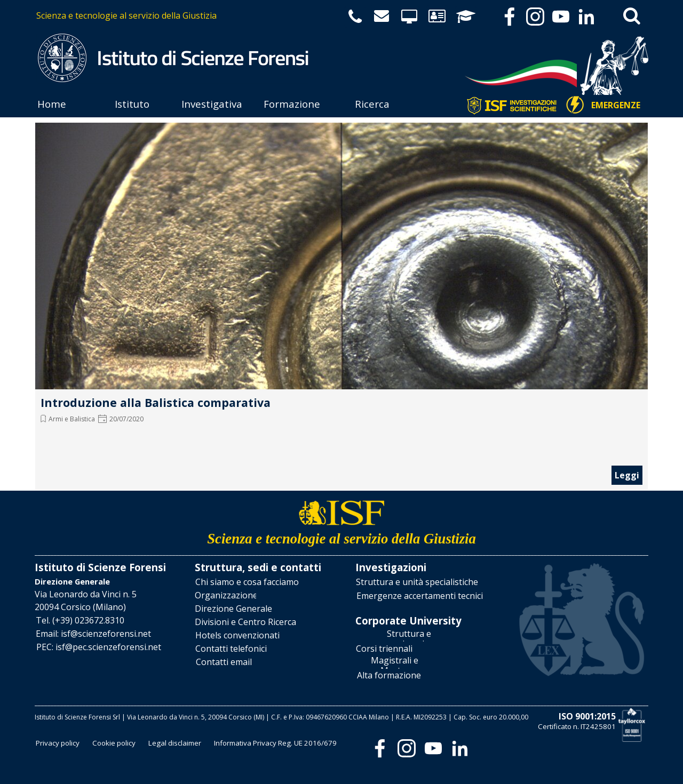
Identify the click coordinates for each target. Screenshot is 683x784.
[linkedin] (586, 17)
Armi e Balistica (72, 419)
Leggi (627, 475)
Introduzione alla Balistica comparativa (156, 402)
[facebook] (510, 17)
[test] (616, 106)
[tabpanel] (188, 15)
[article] (341, 304)
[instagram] (535, 17)
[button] (80, 621)
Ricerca (372, 104)
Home (52, 104)
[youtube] (561, 17)
